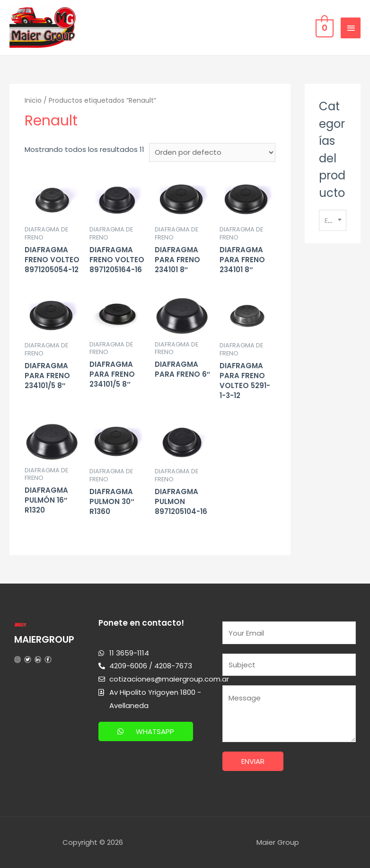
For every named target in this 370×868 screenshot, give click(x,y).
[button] (146, 731)
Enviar (253, 761)
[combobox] (333, 220)
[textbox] (333, 221)
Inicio (33, 101)
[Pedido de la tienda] (212, 152)
